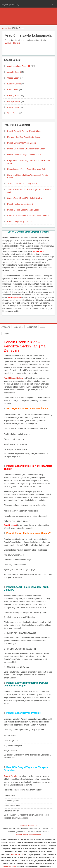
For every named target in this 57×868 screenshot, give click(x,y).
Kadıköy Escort (14, 84)
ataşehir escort (22, 835)
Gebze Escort (13, 78)
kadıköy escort (35, 835)
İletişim (6, 334)
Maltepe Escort (14, 101)
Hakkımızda (31, 327)
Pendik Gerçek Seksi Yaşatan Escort (23, 210)
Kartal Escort (13, 90)
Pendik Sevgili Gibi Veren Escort (21, 143)
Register (5, 5)
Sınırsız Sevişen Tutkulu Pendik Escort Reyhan (28, 216)
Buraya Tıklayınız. (13, 43)
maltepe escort (9, 866)
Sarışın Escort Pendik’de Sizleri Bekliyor (25, 198)
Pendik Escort (13, 107)
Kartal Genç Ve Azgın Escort (20, 222)
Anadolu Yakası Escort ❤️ (19, 66)
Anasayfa (6, 28)
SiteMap (23, 826)
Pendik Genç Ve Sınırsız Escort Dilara (24, 131)
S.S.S (42, 327)
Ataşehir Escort (14, 72)
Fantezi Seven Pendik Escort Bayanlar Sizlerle (28, 169)
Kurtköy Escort (14, 96)
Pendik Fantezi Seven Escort (20, 204)
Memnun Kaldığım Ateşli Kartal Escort (24, 137)
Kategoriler (18, 327)
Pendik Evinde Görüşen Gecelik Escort (24, 155)
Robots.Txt (33, 826)
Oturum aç (15, 5)
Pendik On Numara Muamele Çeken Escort (26, 149)
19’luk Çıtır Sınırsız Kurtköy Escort (22, 184)
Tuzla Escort (13, 113)
